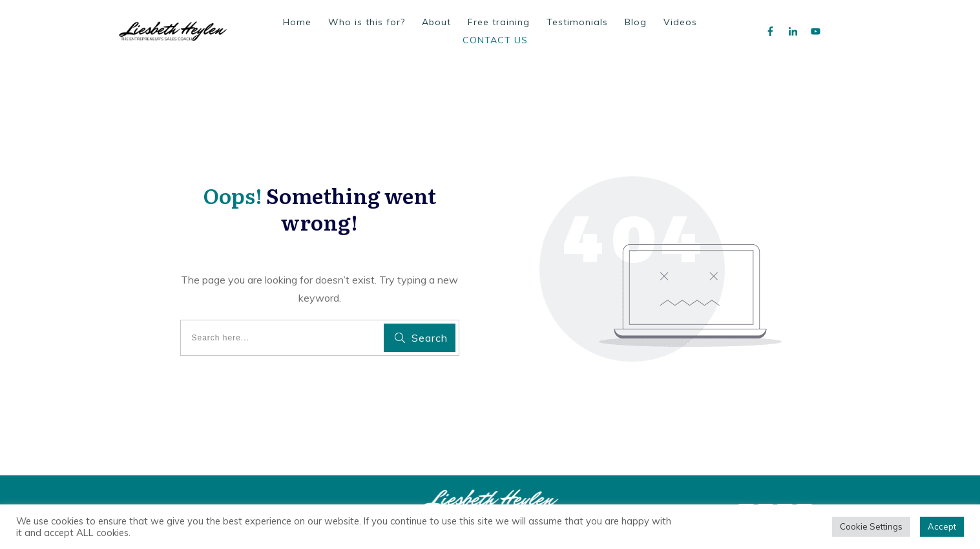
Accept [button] (942, 526)
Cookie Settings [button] (871, 526)
